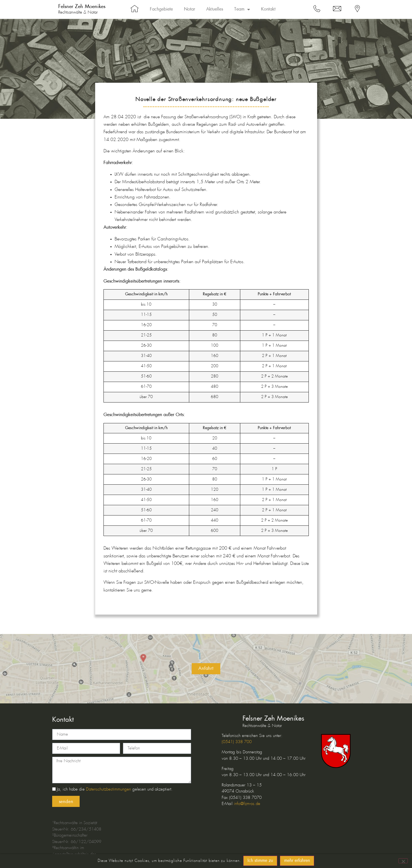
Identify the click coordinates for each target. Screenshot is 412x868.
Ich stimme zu (261, 861)
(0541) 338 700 (237, 742)
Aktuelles (215, 9)
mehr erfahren (297, 861)
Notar (189, 9)
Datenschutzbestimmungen (108, 790)
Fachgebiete (161, 9)
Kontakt (268, 9)
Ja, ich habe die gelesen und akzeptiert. (115, 790)
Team (242, 9)
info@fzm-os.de (247, 804)
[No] (403, 861)
